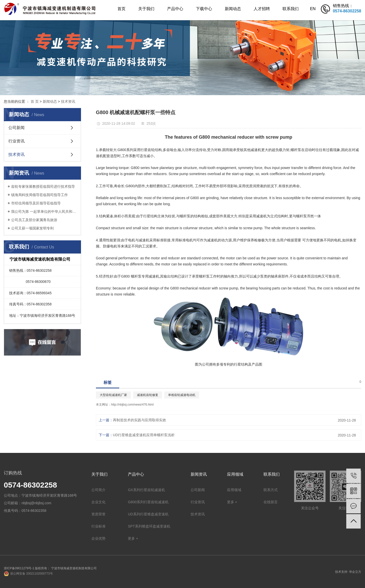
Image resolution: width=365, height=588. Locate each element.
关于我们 (146, 9)
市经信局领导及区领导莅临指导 (36, 203)
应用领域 (234, 490)
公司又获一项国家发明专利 (32, 228)
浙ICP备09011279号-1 (19, 568)
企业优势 (98, 538)
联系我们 (291, 9)
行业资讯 (16, 141)
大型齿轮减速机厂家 (113, 395)
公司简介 (98, 490)
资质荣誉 (98, 514)
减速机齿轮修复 (148, 395)
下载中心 (204, 9)
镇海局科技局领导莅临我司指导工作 (39, 195)
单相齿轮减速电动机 (182, 395)
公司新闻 (16, 128)
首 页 (35, 101)
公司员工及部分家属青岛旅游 (34, 220)
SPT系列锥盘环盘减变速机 (149, 526)
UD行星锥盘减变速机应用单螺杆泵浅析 (144, 435)
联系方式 (271, 490)
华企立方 (355, 572)
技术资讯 (68, 101)
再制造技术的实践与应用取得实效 (139, 420)
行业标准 (98, 526)
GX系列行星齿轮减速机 (146, 490)
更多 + (133, 538)
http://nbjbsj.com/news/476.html (132, 405)
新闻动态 (233, 9)
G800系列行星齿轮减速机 (148, 502)
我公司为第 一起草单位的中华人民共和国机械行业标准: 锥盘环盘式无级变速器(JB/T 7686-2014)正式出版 (44, 212)
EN (313, 9)
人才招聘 (262, 9)
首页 (121, 9)
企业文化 (98, 502)
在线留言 (271, 502)
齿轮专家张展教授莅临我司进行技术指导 (43, 186)
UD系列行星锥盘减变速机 (148, 514)
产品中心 (175, 9)
